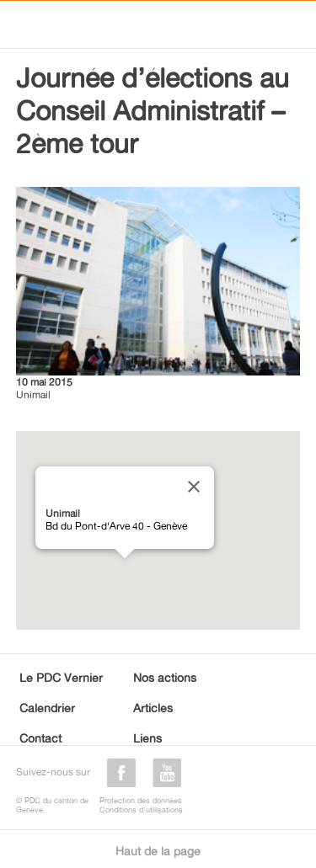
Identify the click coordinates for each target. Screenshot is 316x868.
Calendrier (47, 708)
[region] (158, 530)
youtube (167, 773)
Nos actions (165, 677)
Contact (40, 738)
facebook (121, 773)
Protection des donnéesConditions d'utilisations (141, 805)
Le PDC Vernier (61, 677)
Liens (147, 738)
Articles (153, 708)
